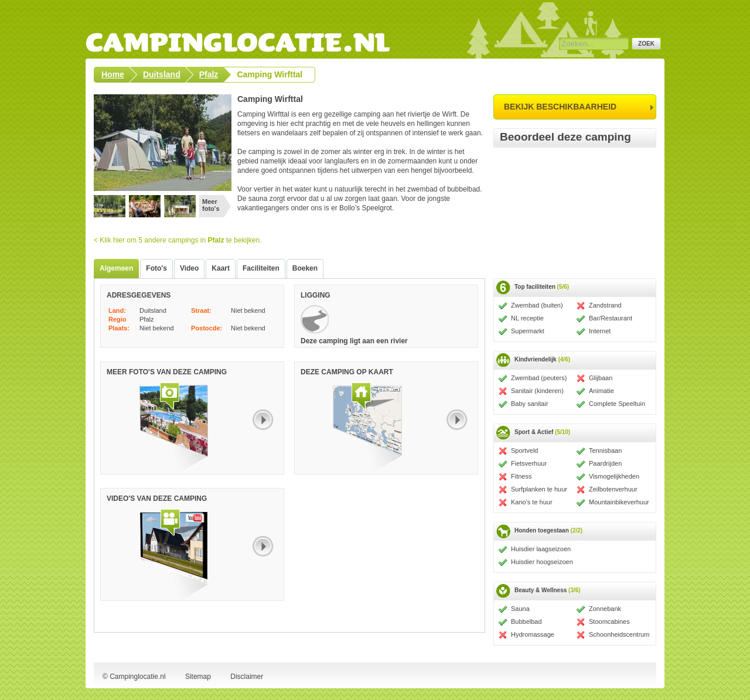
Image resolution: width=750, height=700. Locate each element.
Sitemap (198, 677)
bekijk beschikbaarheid (560, 107)
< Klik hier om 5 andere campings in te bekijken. (178, 240)
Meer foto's (211, 205)
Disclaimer (247, 677)
